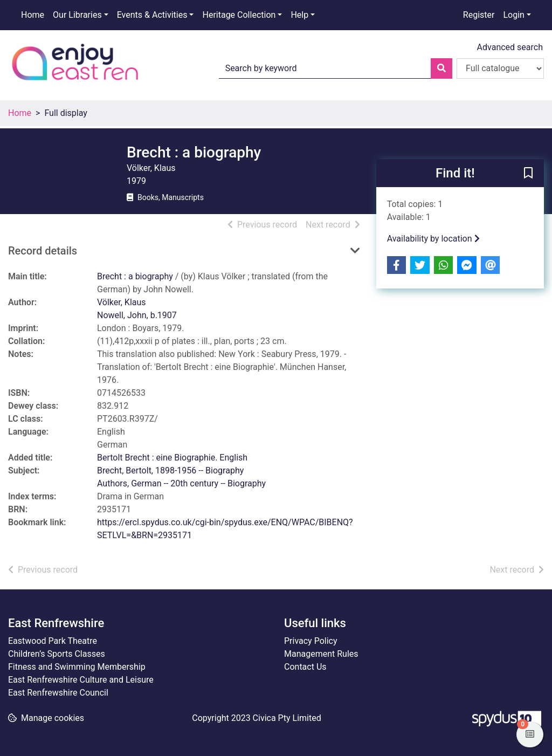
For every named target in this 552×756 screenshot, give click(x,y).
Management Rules (321, 654)
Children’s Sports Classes (57, 654)
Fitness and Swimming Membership (77, 667)
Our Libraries (77, 15)
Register (479, 15)
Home (33, 15)
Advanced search (510, 47)
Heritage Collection (239, 15)
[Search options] (500, 68)
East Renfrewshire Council (58, 693)
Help (299, 15)
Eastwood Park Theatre (53, 641)
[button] (528, 174)
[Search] (441, 68)
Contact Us (305, 667)
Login (513, 15)
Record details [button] (43, 251)
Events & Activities (152, 15)
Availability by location (433, 239)
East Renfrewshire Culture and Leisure (81, 680)
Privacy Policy (311, 641)
